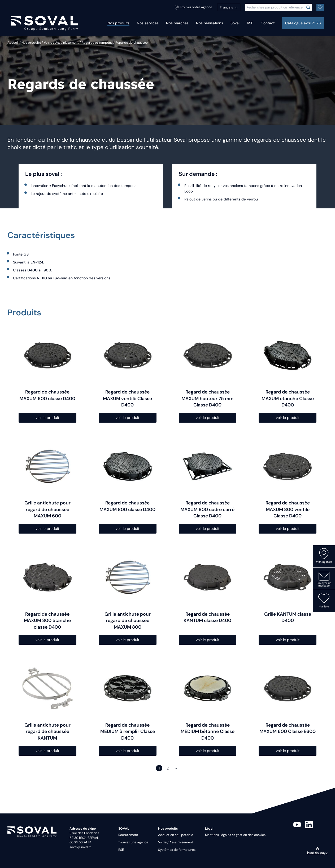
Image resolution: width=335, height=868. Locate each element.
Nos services (148, 23)
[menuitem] (229, 7)
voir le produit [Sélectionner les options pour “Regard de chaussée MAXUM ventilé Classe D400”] (127, 418)
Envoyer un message (324, 579)
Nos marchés (177, 23)
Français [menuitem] (226, 7)
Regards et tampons (97, 43)
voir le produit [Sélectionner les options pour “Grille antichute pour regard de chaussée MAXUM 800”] (127, 640)
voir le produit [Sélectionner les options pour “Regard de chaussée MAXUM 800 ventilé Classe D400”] (288, 529)
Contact (268, 23)
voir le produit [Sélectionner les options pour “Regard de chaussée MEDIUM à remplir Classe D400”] (127, 751)
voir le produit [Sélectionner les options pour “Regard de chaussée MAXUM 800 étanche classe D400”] (47, 640)
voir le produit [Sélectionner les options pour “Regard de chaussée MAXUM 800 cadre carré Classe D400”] (208, 529)
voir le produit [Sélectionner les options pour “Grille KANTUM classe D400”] (288, 640)
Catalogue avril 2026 (303, 23)
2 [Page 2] (168, 768)
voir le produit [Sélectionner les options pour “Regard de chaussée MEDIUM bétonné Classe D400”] (208, 751)
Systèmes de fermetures (177, 850)
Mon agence (324, 556)
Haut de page (317, 851)
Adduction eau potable (176, 835)
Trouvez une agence (133, 842)
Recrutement (128, 835)
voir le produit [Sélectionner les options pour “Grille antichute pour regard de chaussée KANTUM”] (47, 751)
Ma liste (324, 601)
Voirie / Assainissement (61, 43)
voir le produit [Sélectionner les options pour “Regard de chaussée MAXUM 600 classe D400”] (47, 418)
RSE (250, 23)
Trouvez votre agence (193, 7)
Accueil (13, 43)
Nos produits (118, 23)
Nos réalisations (210, 23)
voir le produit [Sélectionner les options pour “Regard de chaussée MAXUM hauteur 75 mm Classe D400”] (208, 418)
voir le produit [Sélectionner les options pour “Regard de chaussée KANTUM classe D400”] (208, 640)
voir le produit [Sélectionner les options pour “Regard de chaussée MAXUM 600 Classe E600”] (288, 751)
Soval (235, 23)
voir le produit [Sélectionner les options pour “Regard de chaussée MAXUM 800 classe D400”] (127, 529)
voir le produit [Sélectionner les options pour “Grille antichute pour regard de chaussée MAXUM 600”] (47, 529)
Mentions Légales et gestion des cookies (235, 835)
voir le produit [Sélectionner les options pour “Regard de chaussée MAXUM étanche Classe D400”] (288, 418)
